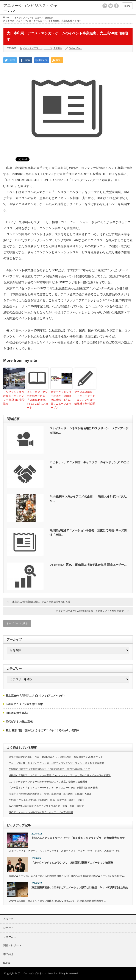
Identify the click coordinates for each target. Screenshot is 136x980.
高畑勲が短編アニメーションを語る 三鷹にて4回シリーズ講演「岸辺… (88, 533)
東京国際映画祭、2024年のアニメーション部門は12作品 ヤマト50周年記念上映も (80, 888)
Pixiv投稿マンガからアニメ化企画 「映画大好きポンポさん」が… (89, 499)
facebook (116, 6)
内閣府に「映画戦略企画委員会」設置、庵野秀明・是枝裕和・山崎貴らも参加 (51, 794)
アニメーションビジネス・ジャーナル (30, 8)
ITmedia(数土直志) (17, 713)
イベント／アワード (24, 18)
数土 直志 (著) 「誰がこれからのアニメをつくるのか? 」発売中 (43, 730)
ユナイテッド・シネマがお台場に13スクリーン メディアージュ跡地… (89, 431)
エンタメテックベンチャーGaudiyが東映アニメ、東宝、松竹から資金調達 (48, 782)
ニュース (39, 18)
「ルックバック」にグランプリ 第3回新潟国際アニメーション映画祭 (72, 863)
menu (127, 6)
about (6, 963)
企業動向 (49, 18)
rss (105, 6)
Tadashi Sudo (76, 48)
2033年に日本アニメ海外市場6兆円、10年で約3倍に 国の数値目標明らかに (49, 769)
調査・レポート (12, 945)
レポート (8, 928)
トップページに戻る (17, 623)
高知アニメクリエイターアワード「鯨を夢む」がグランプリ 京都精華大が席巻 (78, 838)
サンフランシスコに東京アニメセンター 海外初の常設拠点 (14, 398)
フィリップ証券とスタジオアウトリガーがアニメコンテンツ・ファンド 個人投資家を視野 (56, 763)
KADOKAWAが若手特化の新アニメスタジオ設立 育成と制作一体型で (47, 806)
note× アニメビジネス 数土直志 (24, 704)
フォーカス (10, 937)
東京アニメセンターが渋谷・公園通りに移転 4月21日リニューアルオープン (61, 400)
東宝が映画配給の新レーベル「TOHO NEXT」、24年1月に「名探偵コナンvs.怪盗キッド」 (57, 757)
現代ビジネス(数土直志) (20, 722)
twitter (111, 6)
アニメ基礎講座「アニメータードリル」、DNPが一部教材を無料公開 (85, 398)
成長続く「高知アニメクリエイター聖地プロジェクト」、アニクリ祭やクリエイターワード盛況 (60, 775)
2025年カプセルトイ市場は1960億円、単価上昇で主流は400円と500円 (46, 800)
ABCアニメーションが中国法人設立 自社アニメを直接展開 (41, 812)
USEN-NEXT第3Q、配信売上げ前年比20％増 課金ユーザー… (88, 565)
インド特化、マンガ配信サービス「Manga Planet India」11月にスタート (38, 400)
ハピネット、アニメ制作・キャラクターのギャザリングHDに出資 (89, 465)
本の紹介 (8, 954)
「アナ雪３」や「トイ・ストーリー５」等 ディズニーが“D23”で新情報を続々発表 (53, 788)
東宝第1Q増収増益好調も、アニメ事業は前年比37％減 (41, 602)
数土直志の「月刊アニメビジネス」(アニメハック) (35, 696)
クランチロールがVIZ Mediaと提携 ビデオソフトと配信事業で (90, 611)
